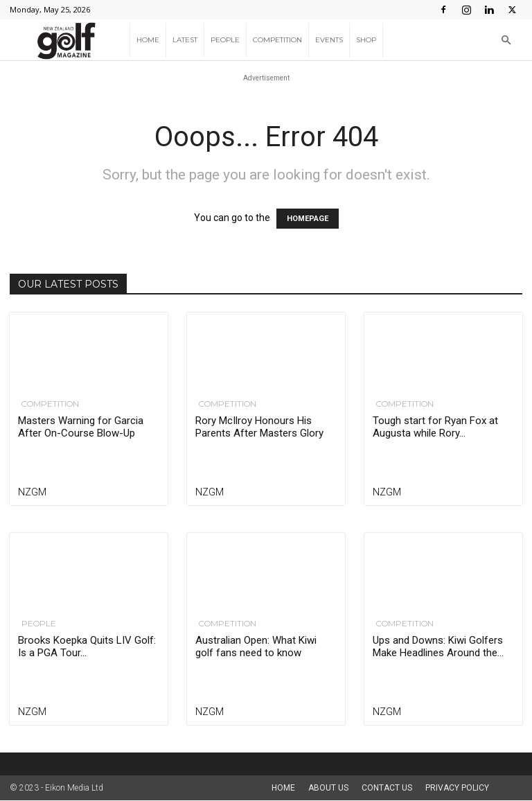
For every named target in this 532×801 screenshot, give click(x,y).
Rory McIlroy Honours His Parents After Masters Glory (259, 427)
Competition (277, 40)
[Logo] (70, 41)
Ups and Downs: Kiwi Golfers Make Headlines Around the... (438, 646)
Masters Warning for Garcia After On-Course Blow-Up (81, 427)
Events (329, 40)
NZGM (32, 492)
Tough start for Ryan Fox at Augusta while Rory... (435, 427)
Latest (185, 40)
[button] (506, 41)
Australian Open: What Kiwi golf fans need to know (256, 646)
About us (328, 788)
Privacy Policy (457, 788)
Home (148, 40)
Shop (366, 40)
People (225, 40)
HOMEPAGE (308, 219)
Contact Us (387, 788)
